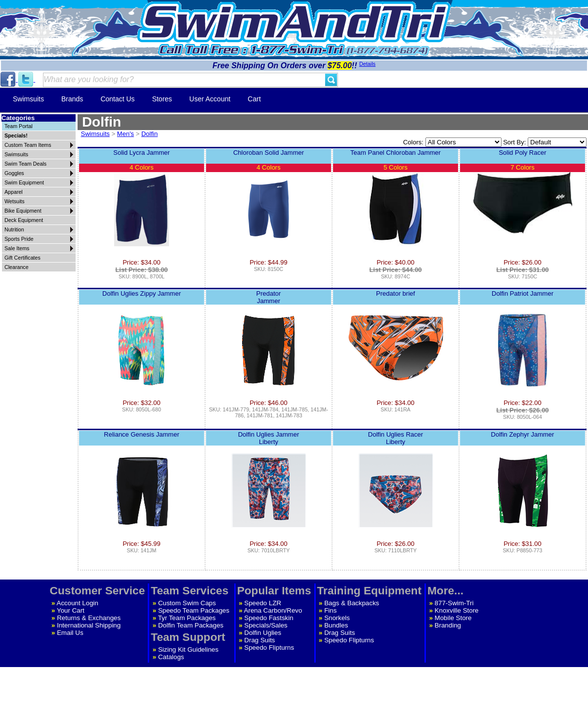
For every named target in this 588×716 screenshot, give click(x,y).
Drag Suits (259, 640)
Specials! (16, 135)
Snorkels (337, 618)
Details (367, 64)
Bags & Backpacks (352, 603)
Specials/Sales (266, 625)
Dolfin (149, 134)
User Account (210, 99)
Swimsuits (28, 99)
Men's (126, 134)
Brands (72, 99)
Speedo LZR (263, 603)
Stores (162, 99)
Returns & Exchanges (89, 618)
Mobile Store (453, 618)
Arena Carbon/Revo (273, 610)
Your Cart (71, 610)
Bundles (336, 625)
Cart (254, 99)
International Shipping (89, 625)
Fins (330, 610)
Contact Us (117, 99)
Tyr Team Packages (187, 618)
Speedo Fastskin (269, 618)
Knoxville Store (457, 610)
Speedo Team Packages (194, 610)
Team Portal (19, 126)
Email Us (70, 633)
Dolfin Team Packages (191, 625)
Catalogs (171, 657)
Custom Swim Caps (187, 603)
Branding (448, 625)
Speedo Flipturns (269, 648)
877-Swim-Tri (454, 603)
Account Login (78, 603)
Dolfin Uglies (263, 633)
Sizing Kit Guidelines (188, 649)
